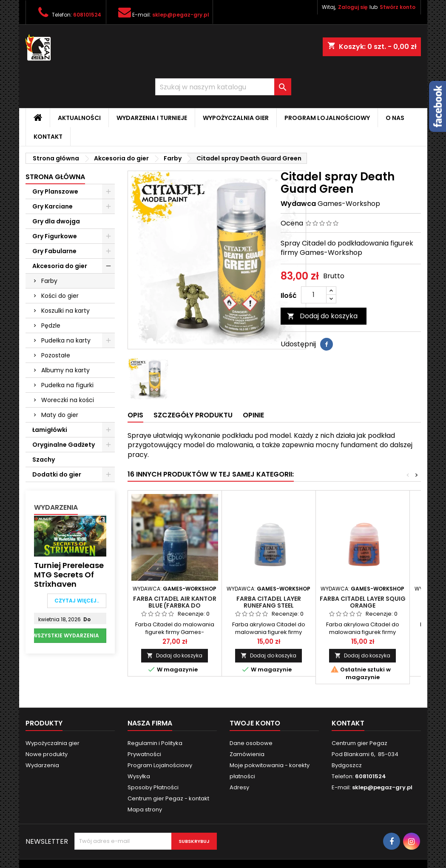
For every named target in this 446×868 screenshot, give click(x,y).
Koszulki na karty (65, 311)
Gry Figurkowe (55, 236)
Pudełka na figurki (67, 385)
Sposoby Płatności (153, 787)
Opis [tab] (135, 415)
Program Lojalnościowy (327, 118)
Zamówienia (247, 754)
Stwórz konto (398, 7)
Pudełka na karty (66, 340)
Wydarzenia (56, 507)
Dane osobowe (251, 743)
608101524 (87, 15)
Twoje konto (255, 723)
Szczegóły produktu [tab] (193, 415)
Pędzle (51, 325)
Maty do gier (60, 415)
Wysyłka (139, 776)
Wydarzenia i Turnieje (152, 118)
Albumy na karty (65, 370)
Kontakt (48, 137)
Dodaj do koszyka (322, 316)
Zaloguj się (353, 7)
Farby (49, 281)
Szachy (44, 460)
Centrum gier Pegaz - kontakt (168, 798)
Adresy (239, 787)
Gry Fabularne (54, 251)
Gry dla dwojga (56, 221)
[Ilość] (314, 295)
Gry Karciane (53, 206)
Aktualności (79, 118)
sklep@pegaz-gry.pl (181, 15)
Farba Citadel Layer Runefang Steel (269, 602)
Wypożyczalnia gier (236, 118)
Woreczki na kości (68, 400)
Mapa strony (145, 809)
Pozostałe (56, 355)
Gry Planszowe (55, 191)
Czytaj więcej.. (77, 601)
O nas (395, 118)
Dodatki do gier (57, 474)
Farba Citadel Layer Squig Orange (363, 602)
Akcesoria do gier (60, 266)
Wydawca (298, 204)
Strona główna (55, 177)
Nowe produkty (47, 754)
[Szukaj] (223, 87)
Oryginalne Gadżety (64, 445)
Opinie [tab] (253, 415)
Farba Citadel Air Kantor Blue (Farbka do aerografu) (175, 605)
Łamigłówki (50, 430)
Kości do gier (60, 296)
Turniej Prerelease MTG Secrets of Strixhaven (69, 575)
